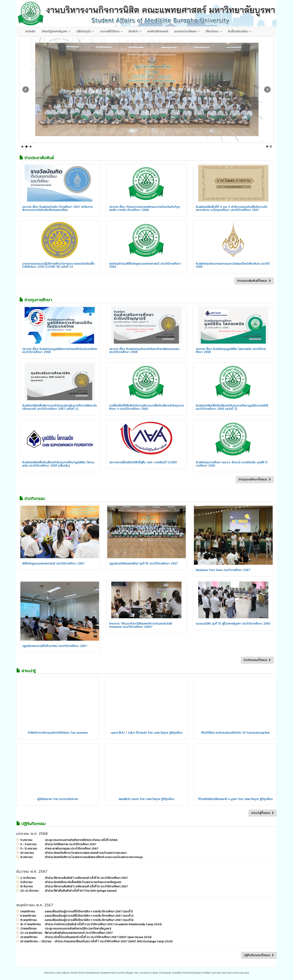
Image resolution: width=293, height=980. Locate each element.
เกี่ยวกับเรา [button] (214, 31)
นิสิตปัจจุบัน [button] (85, 31)
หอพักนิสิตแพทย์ (158, 31)
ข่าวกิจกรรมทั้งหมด (257, 660)
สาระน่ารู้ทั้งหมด (263, 813)
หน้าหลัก (30, 31)
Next (267, 90)
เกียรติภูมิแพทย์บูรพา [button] (56, 31)
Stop (271, 146)
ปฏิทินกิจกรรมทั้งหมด (259, 955)
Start (268, 146)
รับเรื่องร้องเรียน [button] (239, 31)
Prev (26, 90)
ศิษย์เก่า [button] (135, 31)
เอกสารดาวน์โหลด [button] (187, 31)
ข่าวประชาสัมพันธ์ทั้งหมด (254, 281)
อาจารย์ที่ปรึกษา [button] (111, 31)
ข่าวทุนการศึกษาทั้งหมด (255, 480)
